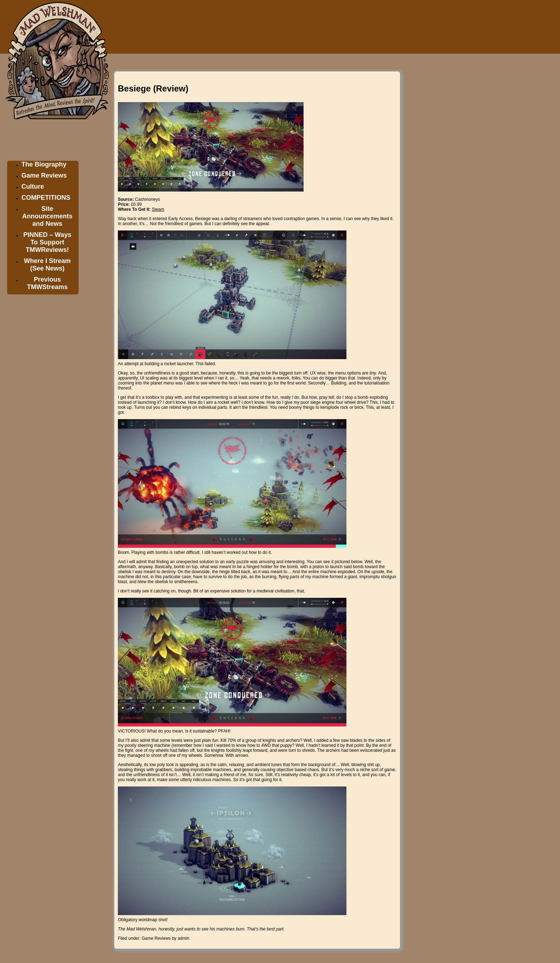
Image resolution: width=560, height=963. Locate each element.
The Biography (44, 164)
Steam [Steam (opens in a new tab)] (158, 209)
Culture (33, 187)
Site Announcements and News (47, 216)
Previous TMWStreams (47, 283)
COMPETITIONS (46, 198)
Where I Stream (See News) (47, 265)
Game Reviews (44, 175)
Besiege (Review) (153, 88)
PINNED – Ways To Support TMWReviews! (47, 242)
